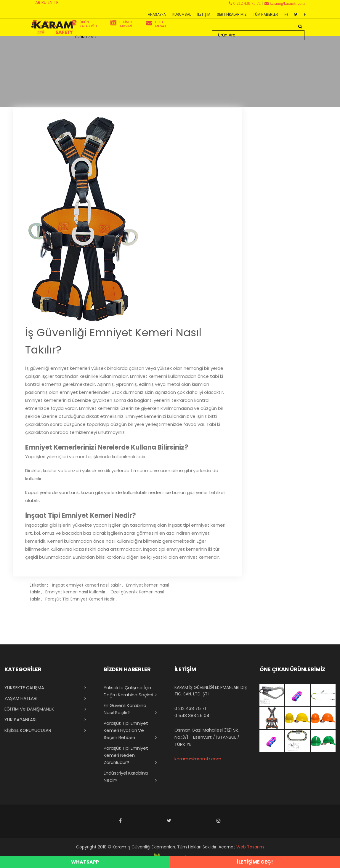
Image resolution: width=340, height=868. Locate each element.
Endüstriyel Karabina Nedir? (126, 777)
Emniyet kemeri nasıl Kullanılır (75, 592)
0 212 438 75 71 (190, 708)
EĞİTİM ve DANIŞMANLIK (29, 709)
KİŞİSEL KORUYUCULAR (28, 730)
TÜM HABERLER (266, 14)
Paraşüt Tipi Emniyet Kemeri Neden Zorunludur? (126, 755)
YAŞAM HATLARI (21, 698)
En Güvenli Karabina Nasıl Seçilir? (125, 709)
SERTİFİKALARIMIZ (232, 14)
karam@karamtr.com (198, 759)
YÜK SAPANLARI (20, 720)
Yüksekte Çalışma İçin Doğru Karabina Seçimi (128, 691)
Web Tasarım (250, 847)
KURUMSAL (182, 14)
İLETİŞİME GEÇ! (255, 862)
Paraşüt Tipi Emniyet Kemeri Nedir (80, 599)
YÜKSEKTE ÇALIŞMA (24, 688)
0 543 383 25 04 (192, 715)
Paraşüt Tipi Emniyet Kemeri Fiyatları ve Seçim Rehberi (126, 730)
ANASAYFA (157, 14)
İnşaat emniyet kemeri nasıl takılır (87, 585)
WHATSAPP (85, 862)
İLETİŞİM (204, 14)
